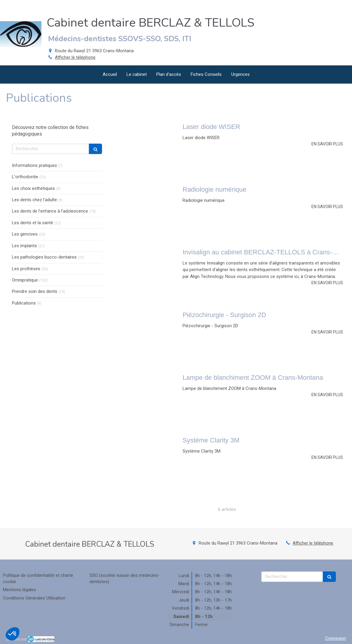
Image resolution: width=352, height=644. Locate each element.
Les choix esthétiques (33, 188)
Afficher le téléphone (75, 57)
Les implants (24, 246)
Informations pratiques (34, 165)
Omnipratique (25, 280)
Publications (24, 303)
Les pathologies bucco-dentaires (44, 257)
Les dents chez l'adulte (34, 200)
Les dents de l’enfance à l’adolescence (50, 211)
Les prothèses (26, 269)
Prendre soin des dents (35, 291)
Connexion (336, 638)
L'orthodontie (25, 177)
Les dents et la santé (33, 223)
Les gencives (25, 234)
